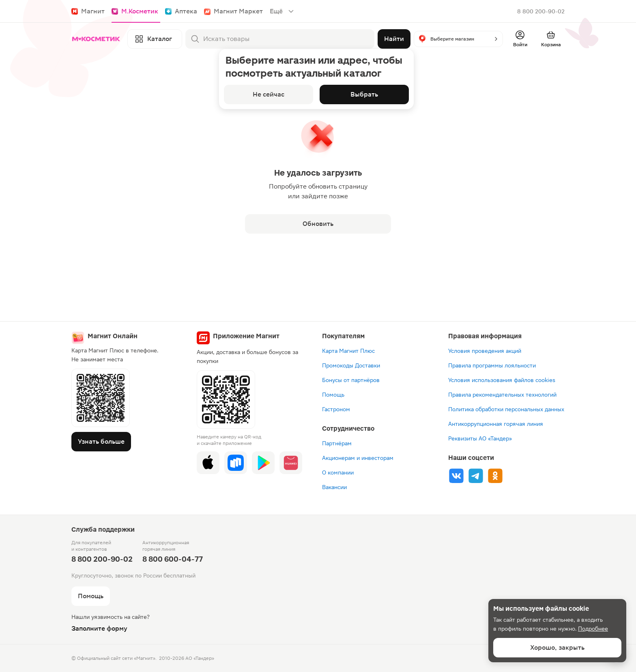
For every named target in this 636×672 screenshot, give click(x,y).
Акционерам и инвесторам (358, 458)
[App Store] (208, 463)
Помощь (333, 395)
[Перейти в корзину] (551, 39)
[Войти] (520, 39)
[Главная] (98, 39)
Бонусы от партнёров (351, 380)
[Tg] (476, 476)
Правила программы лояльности (492, 365)
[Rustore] (236, 463)
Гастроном (336, 409)
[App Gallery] (291, 463)
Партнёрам (337, 443)
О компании (338, 472)
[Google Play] (263, 463)
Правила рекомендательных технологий (502, 395)
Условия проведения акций (485, 351)
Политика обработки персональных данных (506, 409)
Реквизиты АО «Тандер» (480, 438)
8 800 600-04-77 (173, 559)
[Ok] (495, 476)
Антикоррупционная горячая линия (496, 424)
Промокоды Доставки (351, 365)
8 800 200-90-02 (541, 11)
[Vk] (456, 476)
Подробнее (593, 629)
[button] (458, 39)
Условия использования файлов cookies (502, 380)
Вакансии (334, 487)
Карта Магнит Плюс (348, 351)
